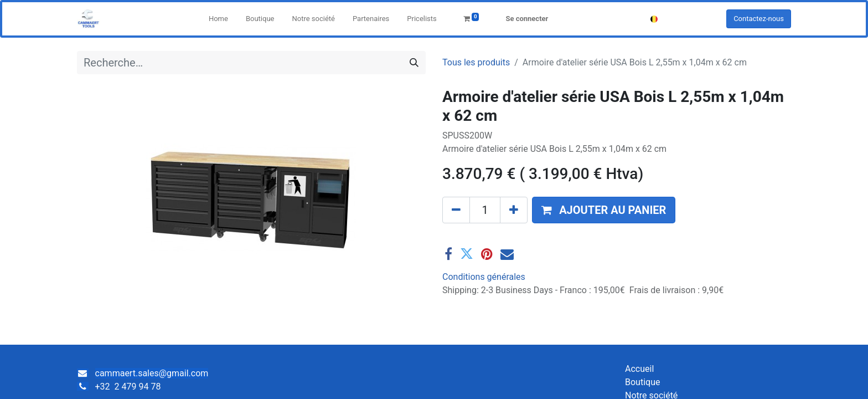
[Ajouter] (514, 210)
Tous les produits (476, 62)
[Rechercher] (414, 63)
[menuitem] (218, 19)
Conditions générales (484, 277)
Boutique (642, 382)
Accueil (639, 369)
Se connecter (527, 19)
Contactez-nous (759, 19)
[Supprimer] (456, 210)
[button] (604, 210)
